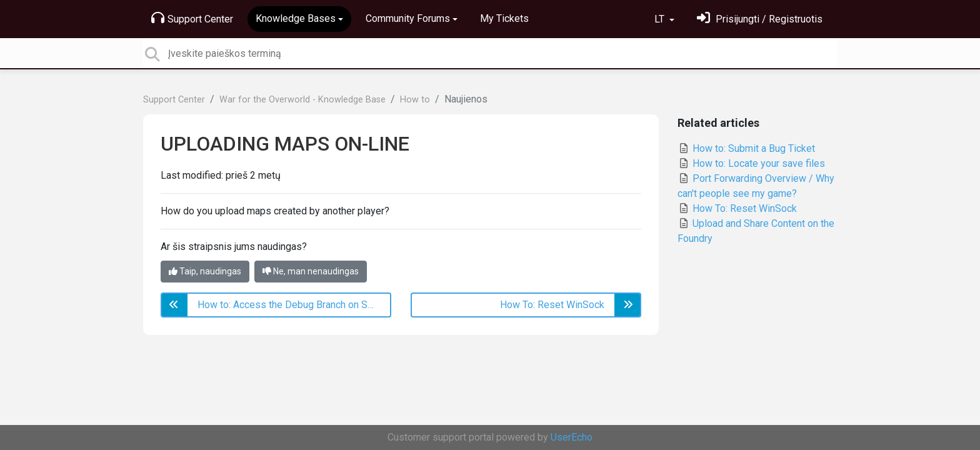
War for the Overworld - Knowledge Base (302, 100)
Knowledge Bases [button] (296, 18)
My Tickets (504, 18)
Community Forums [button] (408, 18)
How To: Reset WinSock (737, 208)
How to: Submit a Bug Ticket (746, 148)
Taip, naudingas (205, 271)
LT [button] (661, 19)
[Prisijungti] (760, 19)
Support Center (192, 18)
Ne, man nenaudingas (311, 271)
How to (415, 100)
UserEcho (572, 437)
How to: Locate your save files (751, 163)
